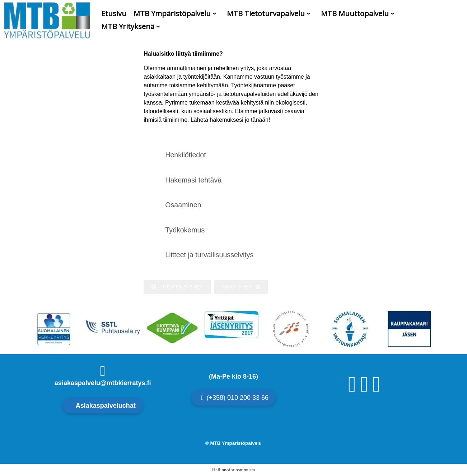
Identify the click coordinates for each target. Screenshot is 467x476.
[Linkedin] (377, 390)
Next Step (241, 287)
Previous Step (177, 287)
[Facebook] (352, 390)
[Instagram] (364, 390)
